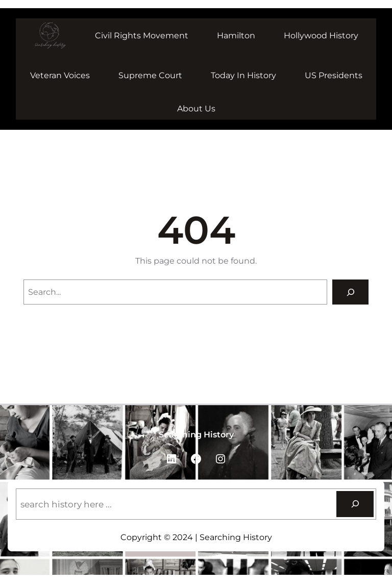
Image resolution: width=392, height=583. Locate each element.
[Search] (350, 292)
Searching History (196, 434)
